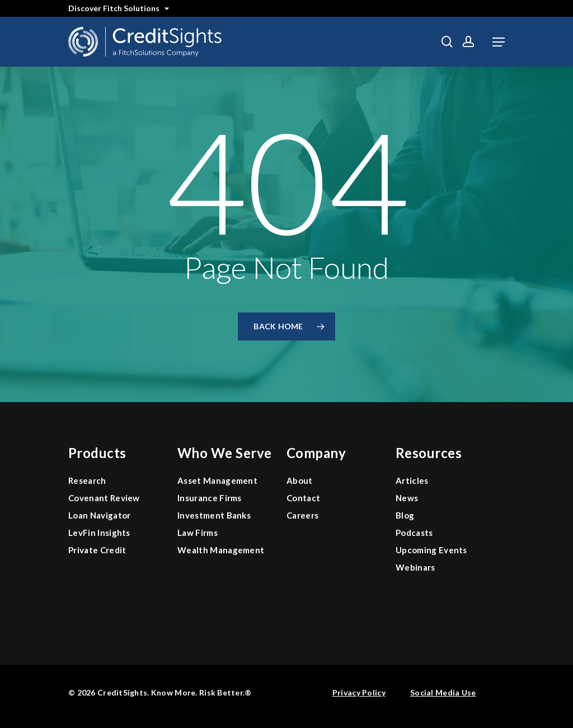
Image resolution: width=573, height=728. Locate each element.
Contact (303, 498)
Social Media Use (443, 692)
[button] (499, 42)
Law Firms (198, 533)
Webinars (415, 567)
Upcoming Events (431, 550)
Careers (302, 515)
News (407, 498)
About (300, 480)
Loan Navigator (99, 515)
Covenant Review (104, 498)
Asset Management (217, 480)
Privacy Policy (359, 692)
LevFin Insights (99, 533)
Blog (405, 515)
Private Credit (97, 550)
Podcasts (414, 533)
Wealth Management (221, 550)
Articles (412, 480)
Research (87, 480)
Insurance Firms (210, 498)
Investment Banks (214, 515)
